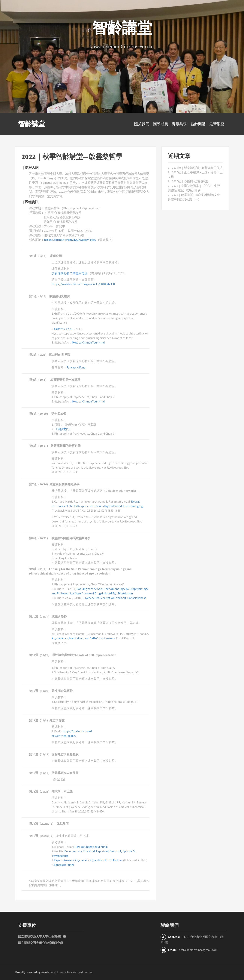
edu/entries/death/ (64, 736)
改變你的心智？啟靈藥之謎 (70, 273)
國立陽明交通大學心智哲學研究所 (41, 943)
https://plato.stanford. (77, 731)
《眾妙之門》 (63, 429)
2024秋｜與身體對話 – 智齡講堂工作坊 (197, 168)
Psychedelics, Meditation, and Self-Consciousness (114, 598)
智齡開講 (198, 124)
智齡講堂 (32, 124)
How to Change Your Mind (88, 342)
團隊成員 (161, 124)
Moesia (72, 972)
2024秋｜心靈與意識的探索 (190, 181)
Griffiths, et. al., (64, 329)
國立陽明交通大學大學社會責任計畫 (42, 936)
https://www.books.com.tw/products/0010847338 (83, 284)
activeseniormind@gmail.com (198, 950)
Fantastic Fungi (76, 367)
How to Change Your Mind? (92, 847)
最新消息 (217, 124)
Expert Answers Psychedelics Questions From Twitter (88, 860)
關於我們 (142, 124)
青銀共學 (179, 124)
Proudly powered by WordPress (35, 972)
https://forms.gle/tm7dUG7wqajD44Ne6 (70, 240)
